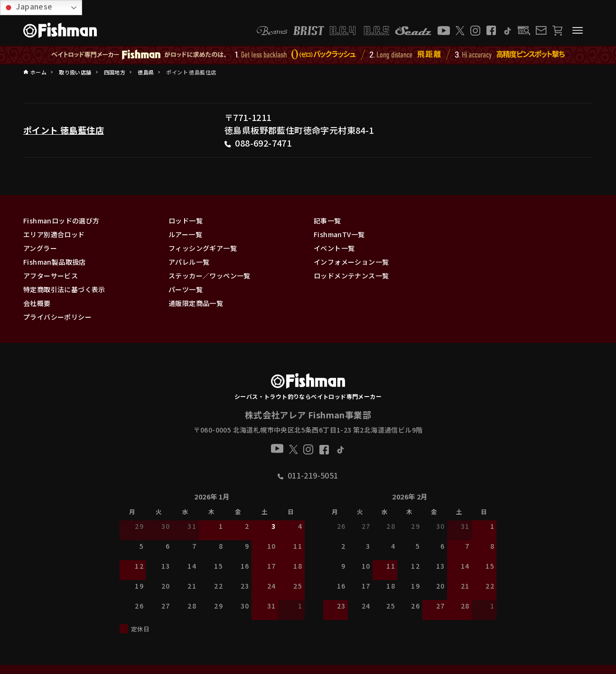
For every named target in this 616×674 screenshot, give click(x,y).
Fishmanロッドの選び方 (61, 221)
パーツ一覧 (186, 289)
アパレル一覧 (189, 262)
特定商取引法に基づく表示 (64, 289)
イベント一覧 (334, 248)
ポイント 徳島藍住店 (64, 130)
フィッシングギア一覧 (203, 248)
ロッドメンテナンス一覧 (351, 276)
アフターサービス (51, 276)
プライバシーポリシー (57, 317)
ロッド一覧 (186, 221)
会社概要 (37, 303)
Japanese (28, 7)
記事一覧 (327, 221)
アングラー (40, 248)
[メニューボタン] (578, 30)
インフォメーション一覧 (351, 262)
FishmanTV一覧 (339, 234)
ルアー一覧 (185, 234)
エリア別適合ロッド (54, 234)
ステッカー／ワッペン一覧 (210, 276)
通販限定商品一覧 (196, 303)
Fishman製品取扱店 (55, 262)
